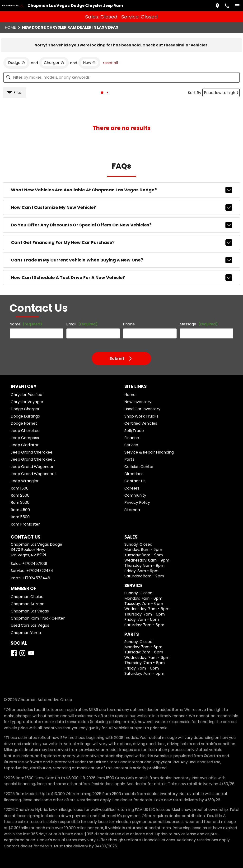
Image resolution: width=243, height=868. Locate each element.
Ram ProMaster (25, 535)
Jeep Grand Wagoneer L (31, 484)
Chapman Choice (26, 614)
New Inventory (136, 412)
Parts (128, 470)
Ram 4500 (20, 520)
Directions (132, 484)
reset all (101, 62)
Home (12, 25)
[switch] (235, 5)
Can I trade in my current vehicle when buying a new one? (121, 262)
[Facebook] (16, 676)
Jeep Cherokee (24, 441)
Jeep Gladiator (24, 456)
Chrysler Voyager (26, 412)
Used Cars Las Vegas (29, 642)
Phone (128, 332)
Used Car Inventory (139, 420)
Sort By (193, 93)
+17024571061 (34, 580)
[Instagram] (24, 676)
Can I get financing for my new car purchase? (121, 245)
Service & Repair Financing (146, 463)
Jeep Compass (23, 448)
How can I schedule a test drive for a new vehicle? (121, 279)
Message (194, 330)
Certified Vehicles (138, 434)
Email (80, 332)
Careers (130, 499)
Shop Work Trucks (138, 427)
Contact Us (133, 492)
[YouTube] (33, 676)
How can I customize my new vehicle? (121, 212)
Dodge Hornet (23, 434)
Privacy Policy (136, 513)
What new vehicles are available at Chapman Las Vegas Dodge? (121, 196)
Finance (130, 448)
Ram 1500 (20, 499)
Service (130, 456)
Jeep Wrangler (23, 492)
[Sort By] (219, 93)
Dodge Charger (24, 420)
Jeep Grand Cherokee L (31, 470)
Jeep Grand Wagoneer (29, 477)
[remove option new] (82, 62)
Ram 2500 (20, 506)
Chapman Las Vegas (28, 628)
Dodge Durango (25, 427)
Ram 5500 (20, 528)
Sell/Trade (132, 441)
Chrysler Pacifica (26, 405)
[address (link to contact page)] (215, 5)
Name (25, 332)
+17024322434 (38, 588)
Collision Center (137, 477)
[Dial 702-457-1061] (225, 5)
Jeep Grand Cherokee (29, 463)
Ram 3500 (20, 513)
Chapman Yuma (25, 650)
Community (133, 506)
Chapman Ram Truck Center (34, 635)
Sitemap (131, 520)
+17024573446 (34, 595)
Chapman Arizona (26, 621)
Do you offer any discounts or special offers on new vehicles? (121, 229)
